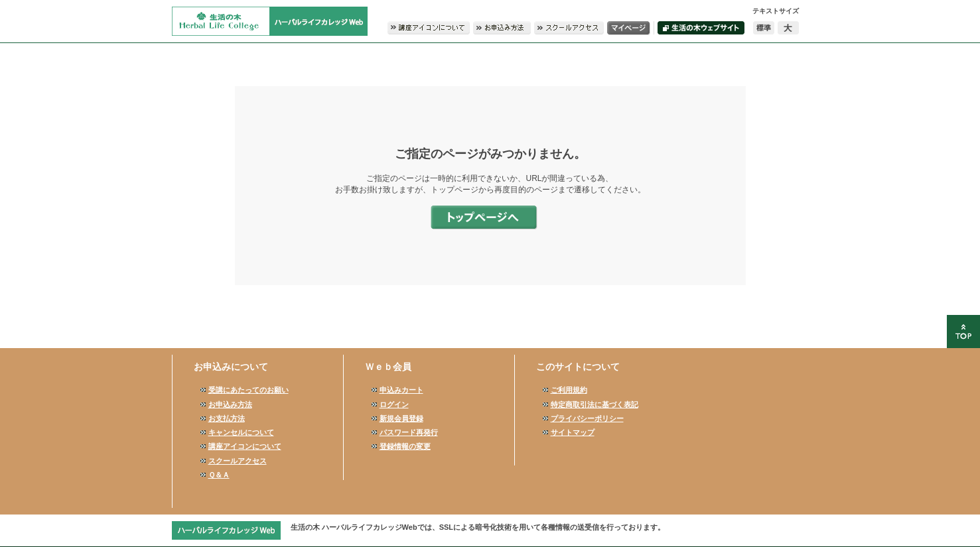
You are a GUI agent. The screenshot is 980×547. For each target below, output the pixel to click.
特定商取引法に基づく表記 (595, 404)
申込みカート (401, 390)
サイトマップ (573, 432)
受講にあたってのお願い (248, 390)
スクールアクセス (238, 461)
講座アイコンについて (245, 446)
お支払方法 (227, 418)
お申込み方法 (230, 404)
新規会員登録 (401, 418)
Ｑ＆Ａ (219, 475)
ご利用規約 (569, 390)
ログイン (394, 404)
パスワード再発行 (409, 432)
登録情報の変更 (405, 446)
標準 (764, 28)
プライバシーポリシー (587, 418)
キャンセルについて (241, 432)
